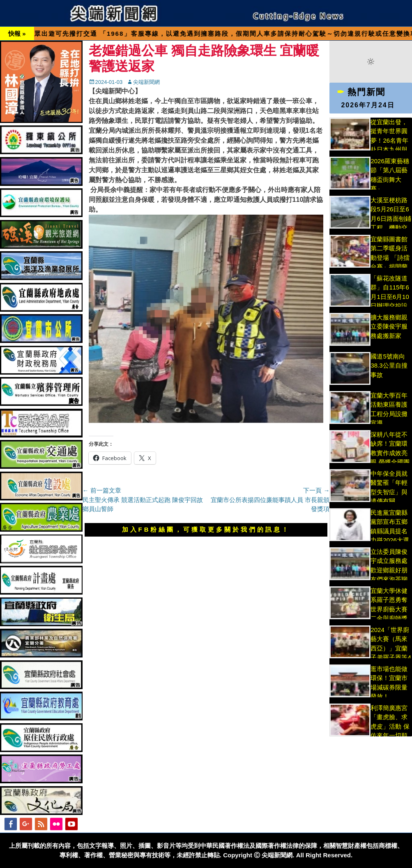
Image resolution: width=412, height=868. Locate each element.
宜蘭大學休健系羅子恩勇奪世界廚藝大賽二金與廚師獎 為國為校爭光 (389, 609)
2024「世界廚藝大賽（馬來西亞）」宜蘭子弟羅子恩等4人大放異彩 (391, 648)
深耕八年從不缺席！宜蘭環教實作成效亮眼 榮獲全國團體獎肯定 (390, 453)
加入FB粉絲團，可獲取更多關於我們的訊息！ (206, 529)
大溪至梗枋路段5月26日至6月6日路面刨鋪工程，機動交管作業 (391, 219)
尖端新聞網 (146, 82)
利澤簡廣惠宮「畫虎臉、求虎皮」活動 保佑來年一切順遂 (390, 726)
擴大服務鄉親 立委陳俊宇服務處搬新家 (389, 326)
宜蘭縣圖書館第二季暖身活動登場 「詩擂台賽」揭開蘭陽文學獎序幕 (390, 258)
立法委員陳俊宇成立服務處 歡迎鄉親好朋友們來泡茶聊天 (389, 570)
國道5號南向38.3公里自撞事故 (389, 366)
